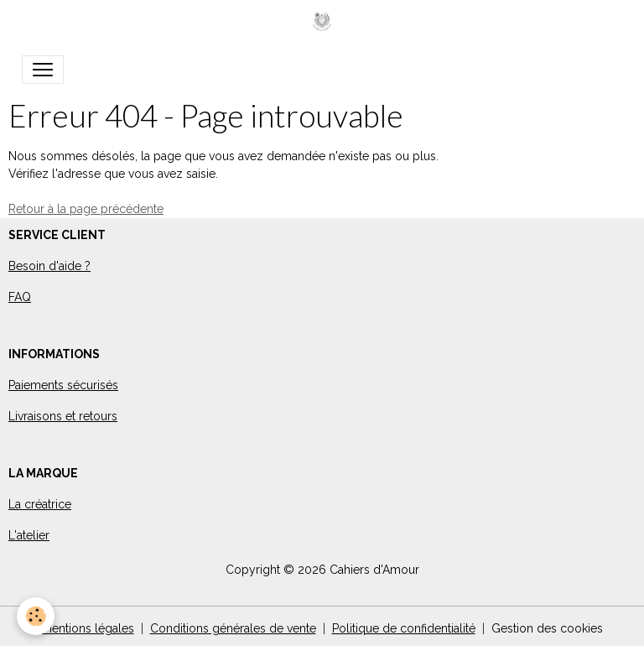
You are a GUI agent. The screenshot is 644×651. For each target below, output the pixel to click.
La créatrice (40, 504)
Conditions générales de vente (233, 628)
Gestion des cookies (547, 628)
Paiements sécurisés (63, 385)
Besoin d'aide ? (49, 266)
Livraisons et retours (63, 416)
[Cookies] (36, 616)
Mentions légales (88, 628)
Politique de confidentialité (404, 628)
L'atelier (29, 535)
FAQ (20, 297)
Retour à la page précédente (86, 209)
